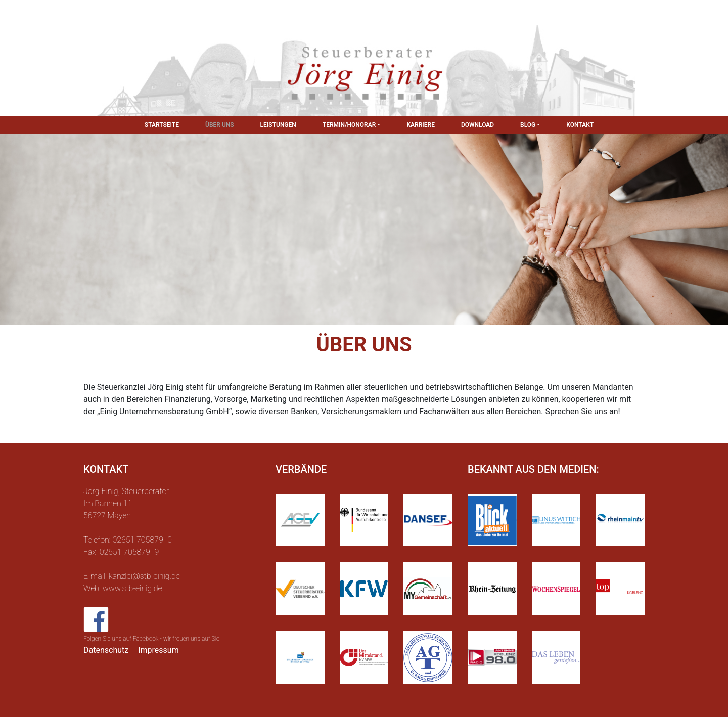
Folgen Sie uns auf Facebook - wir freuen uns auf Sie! (152, 639)
